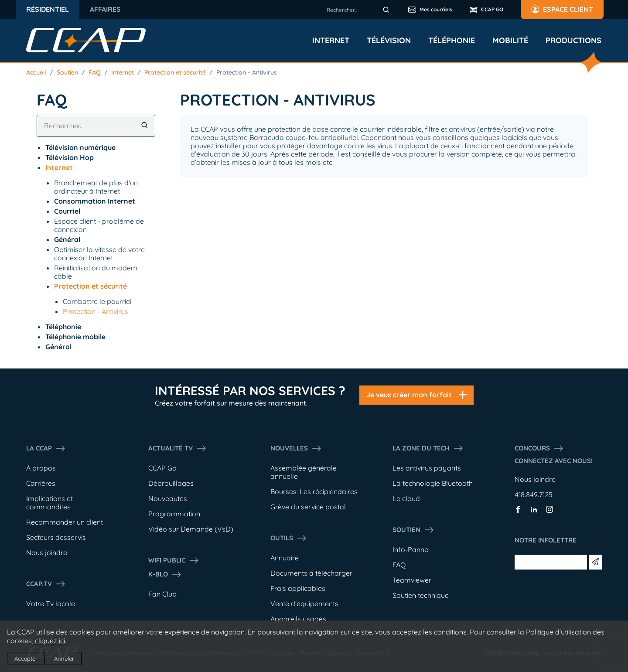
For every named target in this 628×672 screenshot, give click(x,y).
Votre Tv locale (51, 604)
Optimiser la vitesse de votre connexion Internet (99, 254)
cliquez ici (50, 641)
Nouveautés (168, 498)
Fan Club (162, 594)
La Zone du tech (428, 448)
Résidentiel (48, 9)
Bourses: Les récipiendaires (314, 491)
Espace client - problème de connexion (99, 225)
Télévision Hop (70, 157)
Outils (289, 538)
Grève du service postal (308, 507)
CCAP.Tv (46, 584)
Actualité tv (177, 448)
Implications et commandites (49, 503)
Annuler (64, 658)
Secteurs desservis (56, 537)
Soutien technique (421, 595)
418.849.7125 (534, 495)
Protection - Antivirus (247, 72)
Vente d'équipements (304, 604)
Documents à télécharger (311, 573)
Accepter (26, 658)
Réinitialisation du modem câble (96, 272)
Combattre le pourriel (97, 301)
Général (67, 239)
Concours (539, 448)
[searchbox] (359, 10)
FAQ (95, 72)
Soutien (67, 72)
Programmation (174, 514)
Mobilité (510, 41)
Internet (331, 41)
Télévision (389, 41)
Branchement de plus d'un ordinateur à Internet (96, 187)
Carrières (41, 483)
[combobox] (359, 10)
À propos (41, 468)
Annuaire (285, 558)
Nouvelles (296, 448)
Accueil (36, 72)
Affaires (105, 9)
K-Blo (165, 574)
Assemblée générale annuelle (304, 472)
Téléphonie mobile (75, 337)
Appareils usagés (298, 619)
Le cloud (406, 498)
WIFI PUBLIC (174, 560)
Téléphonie (452, 41)
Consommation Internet (95, 201)
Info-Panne (410, 549)
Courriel (67, 211)
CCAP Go (162, 468)
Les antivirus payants (427, 468)
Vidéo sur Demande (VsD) (191, 529)
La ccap (46, 448)
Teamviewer (412, 580)
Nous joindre (47, 553)
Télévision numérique (80, 147)
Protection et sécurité (175, 72)
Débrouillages (171, 483)
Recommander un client (65, 522)
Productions (573, 41)
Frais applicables (298, 588)
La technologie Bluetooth (433, 483)
